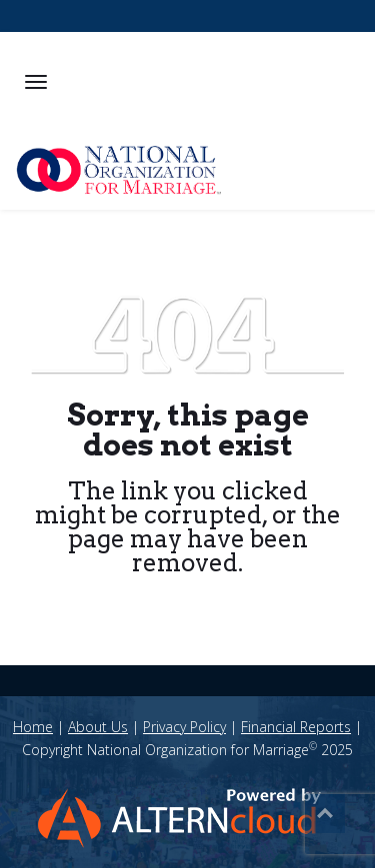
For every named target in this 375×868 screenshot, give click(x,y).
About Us (98, 727)
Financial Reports (296, 727)
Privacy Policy (184, 727)
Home (33, 727)
